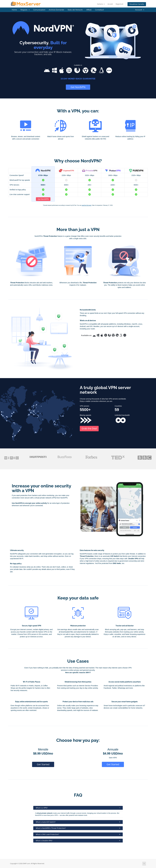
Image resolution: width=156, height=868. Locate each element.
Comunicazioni (39, 10)
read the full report (86, 205)
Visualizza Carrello (137, 4)
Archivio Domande (56, 10)
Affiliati (89, 10)
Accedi (110, 4)
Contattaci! (99, 10)
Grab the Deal (89, 428)
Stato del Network (75, 10)
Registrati (120, 4)
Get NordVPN (78, 87)
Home (14, 10)
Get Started (43, 764)
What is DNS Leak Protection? (78, 834)
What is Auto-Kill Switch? (78, 822)
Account (140, 10)
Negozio (25, 10)
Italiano (101, 4)
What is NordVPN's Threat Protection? (78, 828)
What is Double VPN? (78, 841)
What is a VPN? (78, 808)
